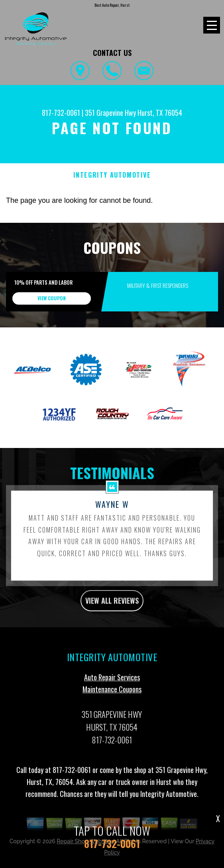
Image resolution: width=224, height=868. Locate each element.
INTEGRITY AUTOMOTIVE (112, 175)
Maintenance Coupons (112, 693)
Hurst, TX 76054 (160, 113)
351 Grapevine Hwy (110, 113)
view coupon (52, 298)
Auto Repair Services (112, 681)
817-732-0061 (61, 113)
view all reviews (112, 604)
